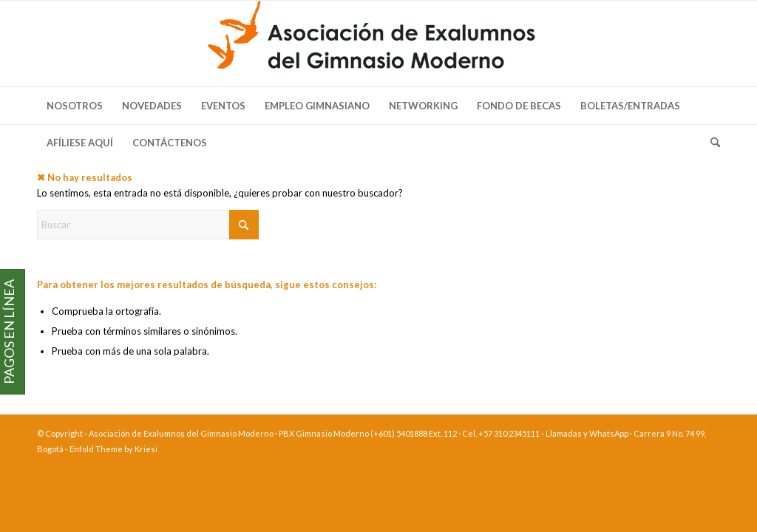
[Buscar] (710, 143)
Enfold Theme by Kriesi (113, 449)
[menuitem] (75, 106)
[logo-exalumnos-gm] (378, 44)
